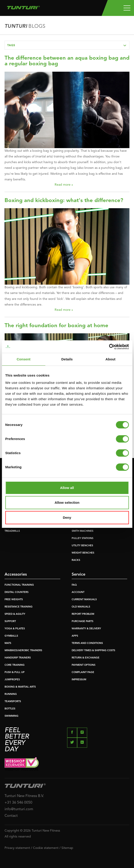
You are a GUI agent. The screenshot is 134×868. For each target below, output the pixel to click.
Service (78, 574)
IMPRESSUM (79, 680)
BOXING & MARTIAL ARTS (20, 687)
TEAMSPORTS (13, 702)
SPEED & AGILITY (15, 614)
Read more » (64, 185)
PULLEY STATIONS (82, 538)
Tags (68, 45)
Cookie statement (46, 848)
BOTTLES (10, 709)
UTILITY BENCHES (82, 546)
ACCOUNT (78, 592)
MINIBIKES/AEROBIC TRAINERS (23, 651)
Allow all (67, 488)
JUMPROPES (12, 680)
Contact (11, 816)
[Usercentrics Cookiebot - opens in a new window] (109, 347)
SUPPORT (10, 621)
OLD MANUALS (81, 607)
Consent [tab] (24, 359)
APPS (75, 636)
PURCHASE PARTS (82, 621)
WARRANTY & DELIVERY (86, 629)
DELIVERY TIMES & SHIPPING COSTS (93, 651)
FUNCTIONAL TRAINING (19, 585)
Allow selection (67, 502)
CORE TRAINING (15, 665)
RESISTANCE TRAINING (19, 607)
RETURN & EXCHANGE (86, 658)
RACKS (76, 560)
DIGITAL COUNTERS (16, 592)
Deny (67, 518)
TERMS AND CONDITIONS (87, 643)
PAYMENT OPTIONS (83, 665)
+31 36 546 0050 (18, 803)
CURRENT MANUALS (84, 600)
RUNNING (11, 694)
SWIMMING (11, 716)
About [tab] (111, 359)
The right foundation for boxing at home (56, 326)
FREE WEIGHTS (14, 600)
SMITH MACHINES (82, 531)
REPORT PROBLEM (83, 614)
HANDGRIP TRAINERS (18, 658)
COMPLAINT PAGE (83, 672)
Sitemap (67, 848)
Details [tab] (67, 359)
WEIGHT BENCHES (83, 553)
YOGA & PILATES (15, 629)
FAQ (74, 585)
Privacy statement (17, 848)
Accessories (16, 574)
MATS (8, 643)
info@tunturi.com (19, 809)
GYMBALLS (11, 636)
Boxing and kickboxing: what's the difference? (64, 201)
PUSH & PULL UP (15, 672)
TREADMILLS (12, 531)
